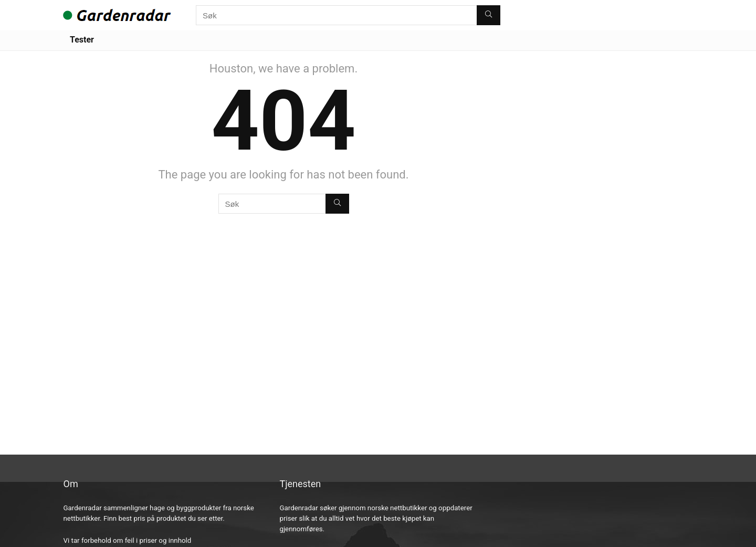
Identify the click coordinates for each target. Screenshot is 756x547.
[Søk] (489, 15)
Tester (82, 40)
